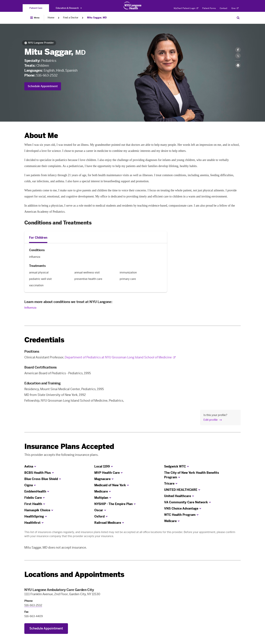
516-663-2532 (47, 75)
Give (235, 8)
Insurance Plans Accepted (69, 446)
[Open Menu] (35, 18)
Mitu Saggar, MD (97, 18)
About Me (41, 136)
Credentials (44, 340)
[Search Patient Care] (238, 18)
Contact (224, 8)
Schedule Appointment (43, 86)
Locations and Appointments (74, 574)
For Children (38, 238)
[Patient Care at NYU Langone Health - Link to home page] (132, 6)
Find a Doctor (71, 18)
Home (51, 18)
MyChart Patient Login (186, 8)
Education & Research (69, 8)
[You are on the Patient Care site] (36, 8)
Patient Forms (209, 8)
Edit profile (211, 420)
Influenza (30, 308)
